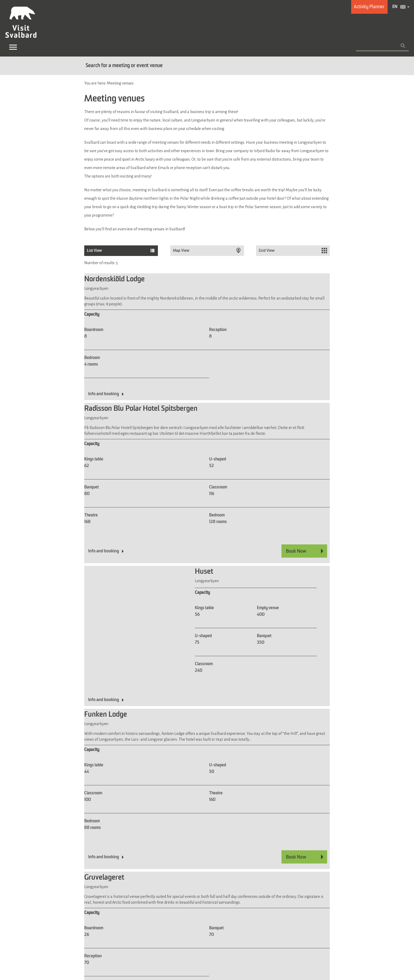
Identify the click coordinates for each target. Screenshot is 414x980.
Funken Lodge (106, 715)
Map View (181, 251)
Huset (204, 572)
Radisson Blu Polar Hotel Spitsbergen (141, 409)
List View (94, 251)
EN (395, 7)
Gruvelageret (104, 878)
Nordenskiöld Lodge (114, 279)
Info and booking (104, 394)
